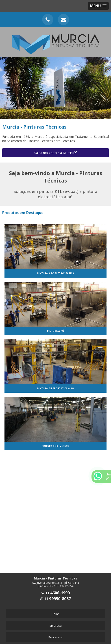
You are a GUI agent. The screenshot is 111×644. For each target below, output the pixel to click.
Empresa (56, 626)
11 (56, 593)
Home (56, 614)
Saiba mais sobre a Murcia (55, 153)
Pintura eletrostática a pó (56, 388)
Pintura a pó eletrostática (56, 273)
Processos (56, 637)
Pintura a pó (56, 331)
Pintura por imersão (55, 446)
